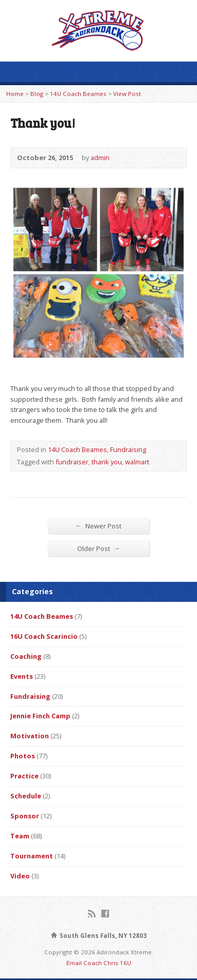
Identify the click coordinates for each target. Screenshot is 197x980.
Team (20, 836)
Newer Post (99, 526)
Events (22, 676)
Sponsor (25, 816)
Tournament (32, 856)
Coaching (26, 656)
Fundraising (128, 449)
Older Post (99, 548)
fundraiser (72, 462)
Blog (37, 94)
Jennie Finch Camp (40, 716)
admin (100, 158)
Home (15, 94)
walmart (137, 462)
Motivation (30, 736)
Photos (23, 756)
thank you (107, 462)
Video (20, 876)
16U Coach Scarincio (44, 636)
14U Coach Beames (78, 94)
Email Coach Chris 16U (99, 963)
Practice (24, 776)
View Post (127, 94)
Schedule (26, 796)
